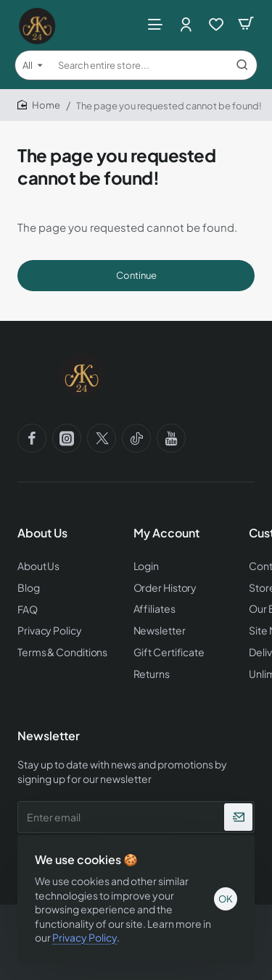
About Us (42, 533)
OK (226, 899)
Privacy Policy (85, 937)
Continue (136, 275)
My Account (166, 533)
